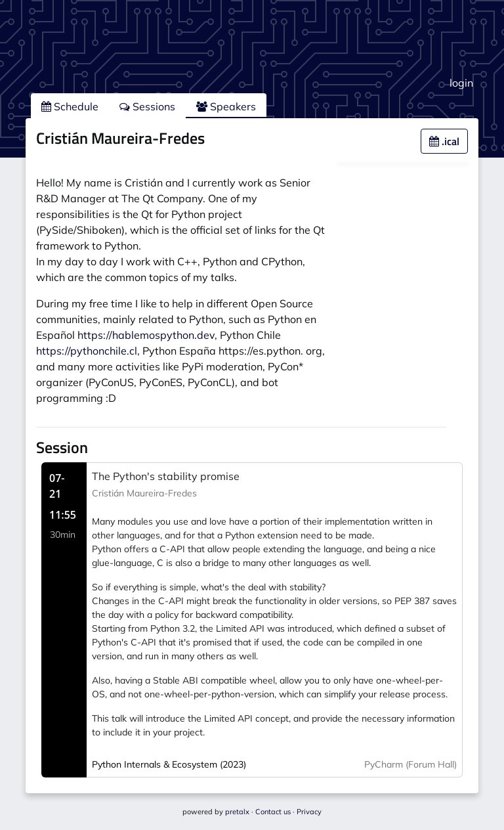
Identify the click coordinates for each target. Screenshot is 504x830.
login (461, 83)
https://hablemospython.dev (146, 335)
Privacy (309, 812)
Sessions (147, 106)
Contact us (273, 812)
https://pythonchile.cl (87, 351)
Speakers (226, 106)
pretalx (237, 812)
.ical (444, 141)
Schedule (70, 106)
